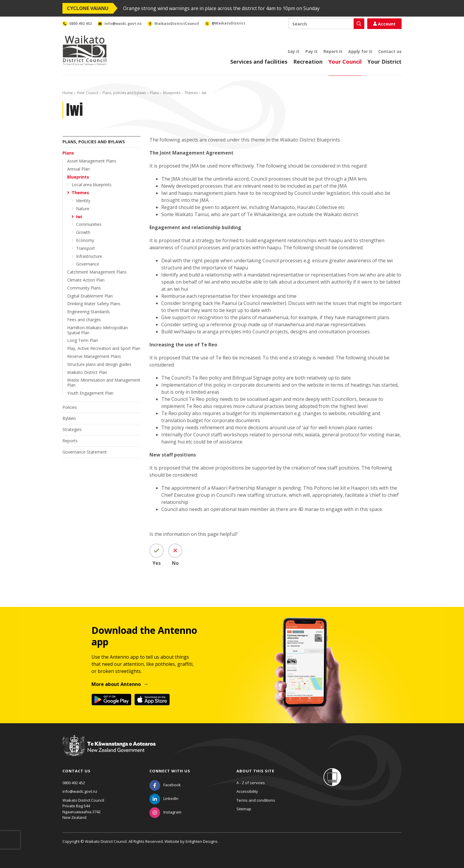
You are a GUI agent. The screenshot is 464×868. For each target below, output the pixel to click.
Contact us (390, 51)
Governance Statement (85, 452)
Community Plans (84, 288)
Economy (85, 240)
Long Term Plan (83, 340)
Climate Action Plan (86, 280)
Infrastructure (89, 256)
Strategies (72, 429)
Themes (191, 93)
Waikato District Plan (87, 372)
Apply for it (360, 51)
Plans (154, 93)
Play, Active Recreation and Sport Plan (104, 348)
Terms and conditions (256, 800)
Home (68, 93)
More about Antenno (116, 684)
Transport (86, 248)
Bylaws (69, 418)
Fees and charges (84, 320)
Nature (83, 209)
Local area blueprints (92, 185)
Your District (385, 62)
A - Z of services (251, 783)
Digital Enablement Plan (90, 296)
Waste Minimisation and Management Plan (104, 382)
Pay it (311, 51)
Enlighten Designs (202, 841)
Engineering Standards (88, 312)
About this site (255, 771)
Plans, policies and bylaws (124, 93)
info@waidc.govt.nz (80, 791)
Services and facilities (259, 62)
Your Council (345, 62)
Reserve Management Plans (94, 356)
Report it (333, 51)
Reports (70, 441)
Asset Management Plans (92, 161)
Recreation (308, 62)
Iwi (79, 217)
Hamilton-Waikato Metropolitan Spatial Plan (98, 330)
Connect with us (170, 771)
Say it (294, 51)
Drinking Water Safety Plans (94, 304)
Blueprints (172, 93)
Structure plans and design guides (99, 364)
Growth (83, 232)
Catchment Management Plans (97, 272)
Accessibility (247, 791)
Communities (89, 224)
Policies (70, 407)
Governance (88, 264)
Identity (83, 201)
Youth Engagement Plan (90, 393)
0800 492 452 (74, 783)
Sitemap (244, 809)
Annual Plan (78, 169)
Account (384, 24)
